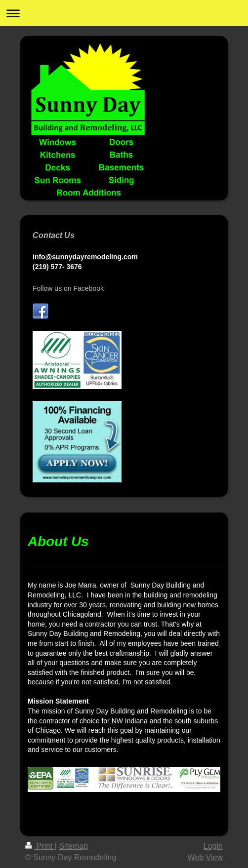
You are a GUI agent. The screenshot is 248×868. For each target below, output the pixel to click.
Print (40, 846)
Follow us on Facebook (68, 288)
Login (213, 846)
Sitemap (73, 846)
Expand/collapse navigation (124, 13)
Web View (205, 857)
